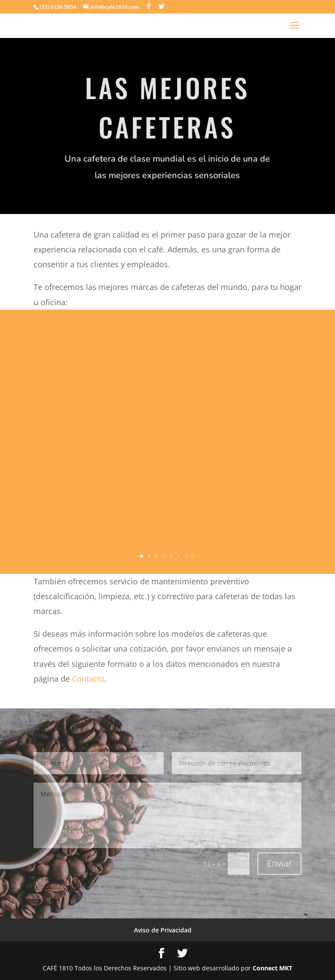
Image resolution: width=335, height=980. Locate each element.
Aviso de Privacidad (163, 930)
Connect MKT (272, 968)
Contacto (88, 679)
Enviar (279, 863)
